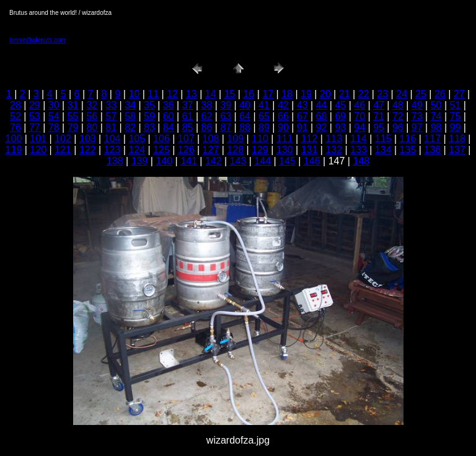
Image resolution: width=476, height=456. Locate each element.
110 (260, 139)
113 (334, 139)
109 (235, 139)
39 (226, 105)
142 (214, 161)
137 (457, 150)
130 (285, 150)
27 (459, 94)
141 (189, 161)
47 (379, 105)
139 (140, 161)
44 (322, 105)
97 (417, 127)
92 (322, 127)
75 (456, 116)
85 (188, 127)
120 (38, 150)
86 (207, 127)
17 (268, 94)
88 (245, 127)
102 (63, 139)
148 (361, 161)
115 (383, 139)
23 (382, 94)
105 (137, 139)
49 (417, 105)
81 (111, 127)
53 (35, 116)
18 (287, 94)
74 (436, 116)
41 (264, 105)
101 (38, 139)
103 (88, 139)
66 (283, 116)
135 (408, 150)
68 (322, 116)
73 (417, 116)
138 (115, 161)
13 (192, 94)
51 (456, 105)
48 (398, 105)
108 (211, 139)
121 (63, 150)
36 (169, 105)
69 (340, 116)
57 (111, 116)
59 (149, 116)
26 (440, 94)
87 (226, 127)
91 (302, 127)
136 (432, 150)
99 (456, 127)
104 (112, 139)
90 (283, 127)
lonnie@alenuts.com (37, 40)
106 (161, 139)
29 (35, 105)
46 (359, 105)
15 (230, 94)
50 (436, 105)
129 (260, 150)
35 (149, 105)
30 (54, 105)
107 (186, 139)
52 (15, 116)
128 (235, 150)
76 (15, 127)
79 (73, 127)
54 (54, 116)
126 (186, 150)
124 (137, 150)
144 (262, 161)
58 (130, 116)
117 (432, 139)
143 (238, 161)
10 (134, 94)
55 (73, 116)
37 (188, 105)
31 (73, 105)
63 (226, 116)
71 (379, 116)
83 (149, 127)
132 (334, 150)
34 (130, 105)
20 (325, 94)
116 (408, 139)
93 (340, 127)
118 (457, 139)
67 (302, 116)
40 (245, 105)
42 (283, 105)
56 (92, 116)
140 (164, 161)
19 (306, 94)
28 (15, 105)
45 (340, 105)
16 (249, 94)
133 (359, 150)
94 (359, 127)
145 (287, 161)
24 (402, 94)
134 (383, 150)
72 (398, 116)
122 (88, 150)
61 (188, 116)
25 (421, 94)
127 (211, 150)
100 (14, 139)
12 (172, 94)
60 (169, 116)
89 (264, 127)
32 (92, 105)
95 (379, 127)
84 (169, 127)
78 (54, 127)
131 (310, 150)
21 (345, 94)
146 (312, 161)
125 (161, 150)
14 (211, 94)
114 (359, 139)
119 (14, 150)
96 (398, 127)
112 (310, 139)
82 (130, 127)
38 (207, 105)
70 (359, 116)
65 (264, 116)
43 (302, 105)
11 (153, 94)
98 (436, 127)
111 (285, 139)
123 (112, 150)
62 (207, 116)
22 (364, 94)
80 (92, 127)
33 (111, 105)
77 (35, 127)
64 (245, 116)
